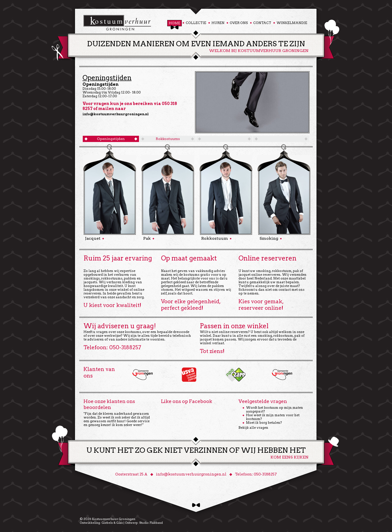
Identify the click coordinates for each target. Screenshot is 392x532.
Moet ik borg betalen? (264, 423)
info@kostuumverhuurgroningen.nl (116, 114)
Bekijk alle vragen (253, 428)
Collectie (196, 23)
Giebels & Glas (112, 523)
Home (174, 23)
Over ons (239, 23)
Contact (262, 23)
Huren (218, 23)
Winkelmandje (292, 23)
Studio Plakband (151, 523)
